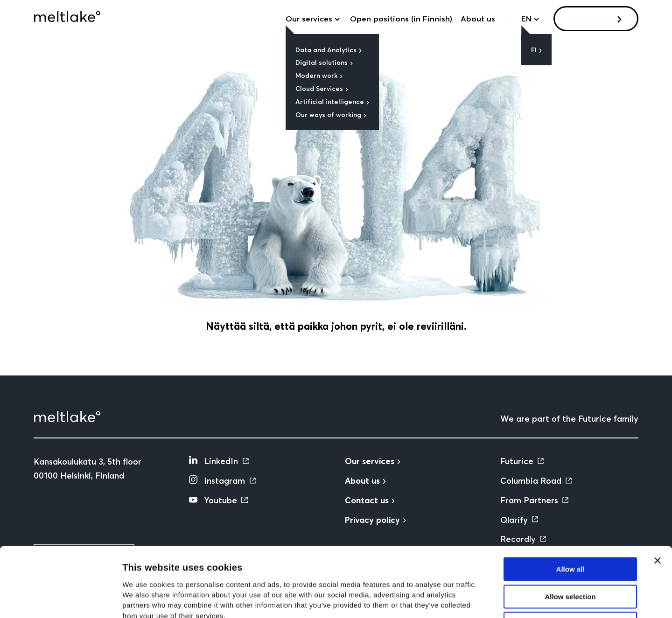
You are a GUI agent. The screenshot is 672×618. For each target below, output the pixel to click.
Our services (309, 19)
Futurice (517, 461)
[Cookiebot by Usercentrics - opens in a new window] (60, 600)
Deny (570, 559)
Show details (490, 600)
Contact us (592, 19)
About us (478, 19)
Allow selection (570, 531)
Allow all (570, 504)
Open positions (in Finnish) (401, 19)
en (526, 19)
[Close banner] (658, 495)
